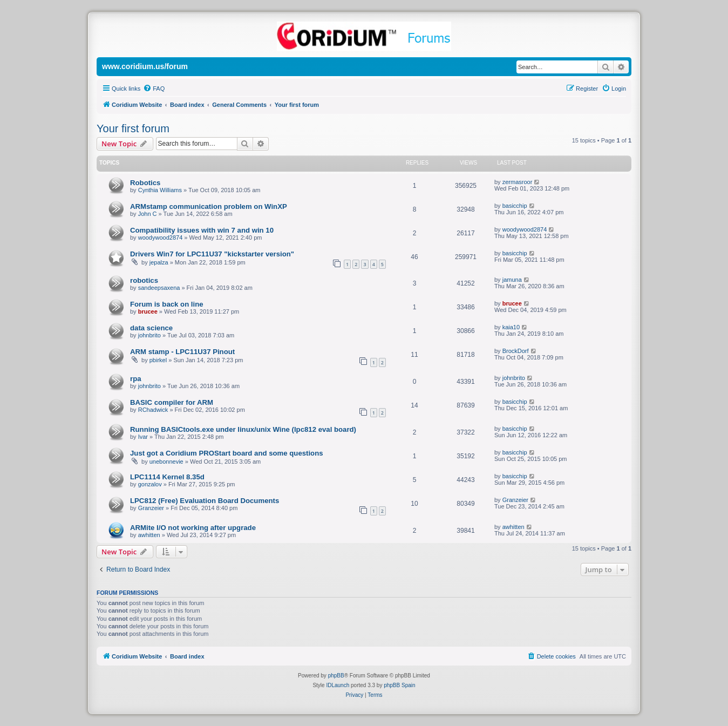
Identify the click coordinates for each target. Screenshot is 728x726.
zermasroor (518, 182)
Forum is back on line (167, 304)
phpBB (336, 676)
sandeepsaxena (159, 288)
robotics (144, 280)
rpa (136, 379)
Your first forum (133, 128)
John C (148, 214)
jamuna (512, 280)
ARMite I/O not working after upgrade (193, 528)
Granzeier (151, 508)
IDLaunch (338, 685)
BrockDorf (516, 351)
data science (151, 328)
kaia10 (511, 327)
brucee (148, 311)
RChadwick (153, 410)
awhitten (149, 535)
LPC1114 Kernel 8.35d (167, 477)
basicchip (515, 206)
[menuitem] (154, 89)
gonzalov (150, 484)
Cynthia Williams (160, 190)
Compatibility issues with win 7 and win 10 (202, 230)
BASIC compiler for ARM (172, 402)
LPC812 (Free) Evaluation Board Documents (205, 501)
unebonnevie (166, 462)
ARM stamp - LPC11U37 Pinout (182, 352)
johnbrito (149, 335)
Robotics (145, 183)
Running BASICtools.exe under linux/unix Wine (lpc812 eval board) (243, 429)
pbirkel (158, 360)
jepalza (159, 262)
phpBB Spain (399, 685)
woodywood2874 (161, 238)
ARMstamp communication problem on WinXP (209, 206)
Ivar (143, 437)
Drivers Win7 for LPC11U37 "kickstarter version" (212, 254)
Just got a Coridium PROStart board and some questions (227, 453)
